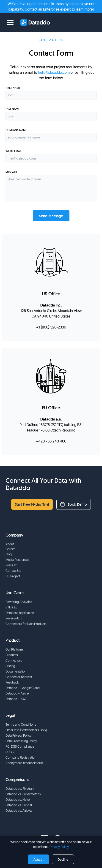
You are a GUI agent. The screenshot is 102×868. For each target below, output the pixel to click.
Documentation (16, 671)
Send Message (51, 216)
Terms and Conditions (21, 724)
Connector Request (19, 677)
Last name (13, 109)
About (10, 544)
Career (10, 549)
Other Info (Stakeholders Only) (26, 730)
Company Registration (21, 757)
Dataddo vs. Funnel (19, 805)
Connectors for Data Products (26, 624)
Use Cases (15, 593)
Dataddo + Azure (17, 693)
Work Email (14, 151)
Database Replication (20, 613)
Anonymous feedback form (24, 763)
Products (12, 655)
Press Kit (11, 565)
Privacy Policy (59, 847)
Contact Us (13, 571)
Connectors (14, 660)
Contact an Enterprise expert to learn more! (59, 9)
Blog (9, 554)
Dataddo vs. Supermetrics (23, 794)
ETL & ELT (12, 607)
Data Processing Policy (21, 741)
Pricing (10, 666)
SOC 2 (10, 752)
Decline (63, 859)
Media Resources (17, 560)
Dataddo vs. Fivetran (20, 788)
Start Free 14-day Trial (32, 504)
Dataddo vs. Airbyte (19, 810)
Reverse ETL (14, 618)
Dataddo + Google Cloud (23, 688)
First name (13, 88)
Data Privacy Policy (18, 735)
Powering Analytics (19, 602)
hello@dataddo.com (54, 72)
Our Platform (14, 649)
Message (11, 172)
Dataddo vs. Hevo (18, 799)
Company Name (16, 130)
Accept (39, 859)
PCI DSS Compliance (20, 746)
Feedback (12, 682)
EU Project (13, 576)
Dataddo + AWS (16, 699)
